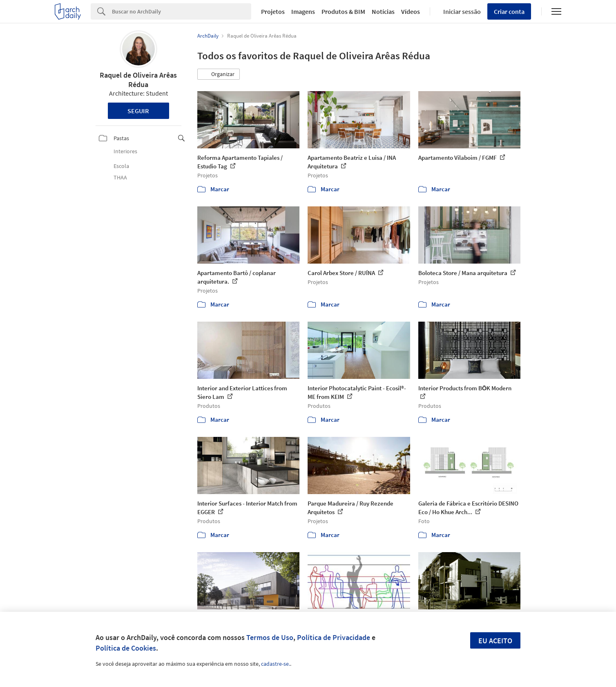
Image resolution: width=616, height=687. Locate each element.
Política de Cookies (126, 648)
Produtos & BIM (343, 11)
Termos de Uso (270, 637)
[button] (219, 74)
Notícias (383, 11)
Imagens (303, 11)
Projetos (273, 11)
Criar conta (509, 11)
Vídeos (411, 11)
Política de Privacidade (334, 637)
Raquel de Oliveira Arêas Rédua (138, 80)
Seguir (138, 111)
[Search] (182, 11)
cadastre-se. (276, 664)
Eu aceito (495, 641)
